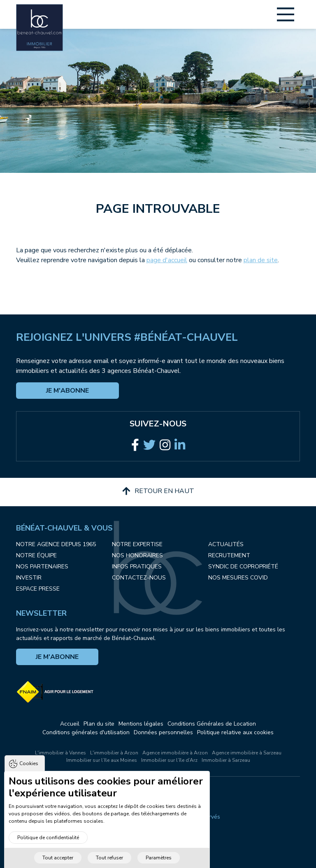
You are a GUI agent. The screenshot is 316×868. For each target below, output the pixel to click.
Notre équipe (36, 555)
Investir (29, 578)
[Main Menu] (286, 14)
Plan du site (99, 724)
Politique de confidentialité (48, 850)
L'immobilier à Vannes (60, 753)
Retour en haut (158, 491)
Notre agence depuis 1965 (56, 544)
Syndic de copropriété (243, 567)
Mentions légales (141, 724)
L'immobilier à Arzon (114, 753)
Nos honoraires (137, 555)
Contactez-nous (139, 578)
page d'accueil (167, 260)
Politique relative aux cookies (235, 732)
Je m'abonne (67, 391)
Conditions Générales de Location (212, 724)
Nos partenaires (42, 567)
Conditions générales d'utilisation (86, 732)
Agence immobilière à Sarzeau (247, 753)
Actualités (226, 544)
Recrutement (229, 555)
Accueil (70, 724)
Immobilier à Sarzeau (226, 760)
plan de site (261, 260)
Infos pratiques (137, 567)
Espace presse (38, 589)
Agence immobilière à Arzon (175, 753)
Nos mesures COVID (238, 578)
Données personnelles (163, 732)
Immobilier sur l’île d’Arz (169, 760)
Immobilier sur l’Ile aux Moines (102, 760)
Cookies (29, 776)
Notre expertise (137, 544)
